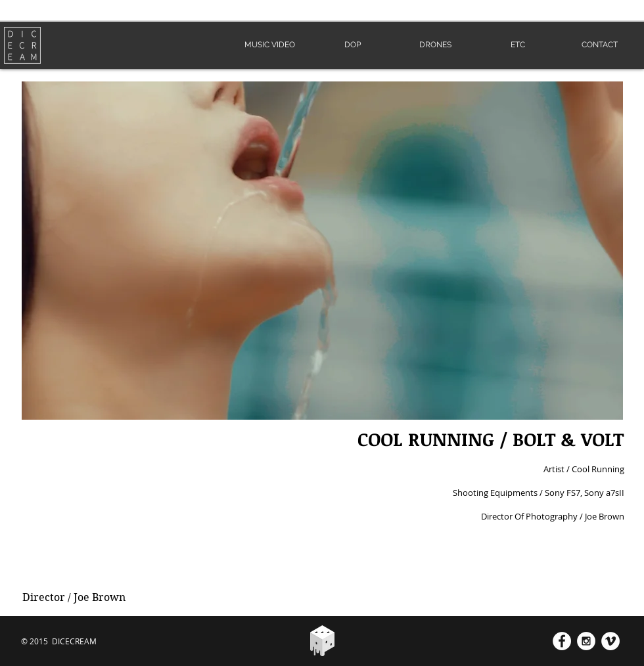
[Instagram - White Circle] (586, 641)
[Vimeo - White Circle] (610, 641)
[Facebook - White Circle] (562, 641)
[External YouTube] (162, 503)
